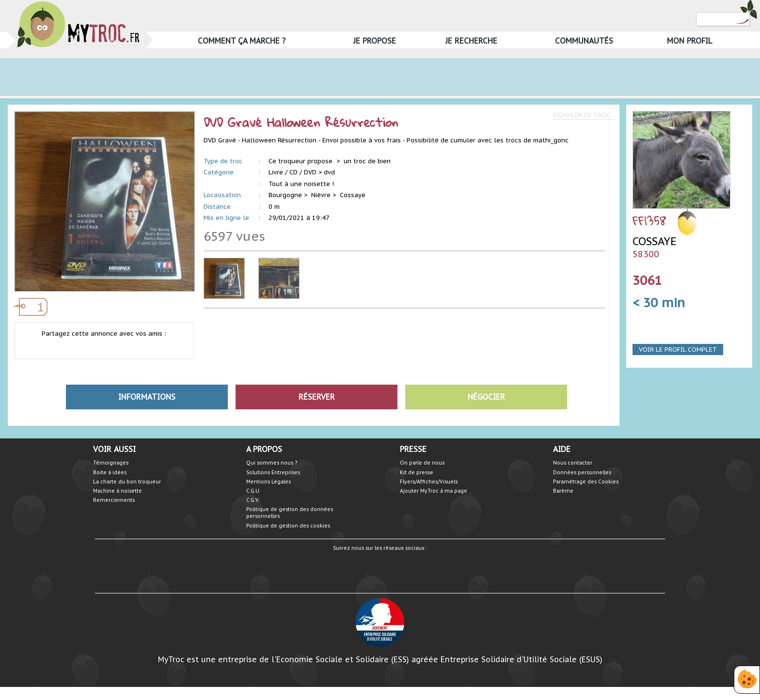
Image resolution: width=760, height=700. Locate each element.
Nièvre (321, 195)
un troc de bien (367, 161)
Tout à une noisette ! (301, 184)
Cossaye (353, 195)
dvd (329, 172)
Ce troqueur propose (301, 161)
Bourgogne (285, 195)
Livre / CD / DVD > (295, 172)
